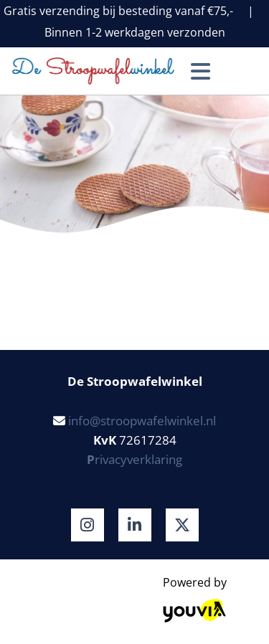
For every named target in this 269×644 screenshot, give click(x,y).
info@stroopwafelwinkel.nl (142, 421)
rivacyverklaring (134, 459)
